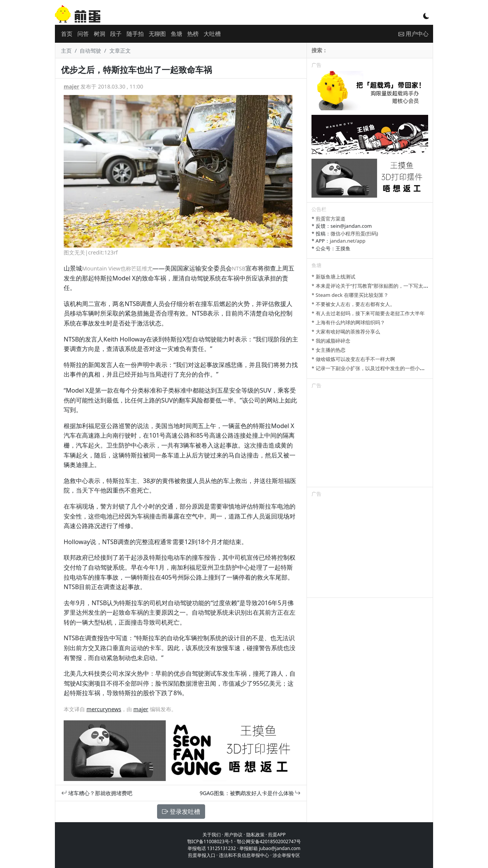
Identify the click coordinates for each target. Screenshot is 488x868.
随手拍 (135, 34)
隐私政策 (255, 835)
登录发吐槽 (181, 812)
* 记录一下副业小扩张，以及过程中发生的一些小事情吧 (373, 368)
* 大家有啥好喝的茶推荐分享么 (346, 332)
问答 (83, 34)
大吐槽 (212, 34)
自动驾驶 (90, 51)
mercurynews (104, 709)
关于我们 (212, 835)
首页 (67, 34)
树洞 (100, 34)
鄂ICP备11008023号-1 (210, 841)
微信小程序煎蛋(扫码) (354, 234)
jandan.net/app (348, 241)
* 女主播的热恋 (328, 350)
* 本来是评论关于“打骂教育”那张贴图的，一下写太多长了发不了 (382, 286)
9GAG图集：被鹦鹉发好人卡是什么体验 (250, 793)
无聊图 (157, 34)
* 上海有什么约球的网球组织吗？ (348, 322)
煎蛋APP (277, 835)
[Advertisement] (370, 439)
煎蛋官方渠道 (331, 219)
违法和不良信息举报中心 (244, 855)
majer (71, 86)
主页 (66, 51)
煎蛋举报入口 (202, 855)
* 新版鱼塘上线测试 (333, 277)
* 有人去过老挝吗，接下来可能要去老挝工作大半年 (368, 313)
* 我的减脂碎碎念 (331, 341)
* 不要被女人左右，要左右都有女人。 (353, 304)
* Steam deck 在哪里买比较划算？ (350, 295)
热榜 (193, 34)
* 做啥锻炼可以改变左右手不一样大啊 (353, 359)
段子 (116, 34)
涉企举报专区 (286, 855)
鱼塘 (177, 34)
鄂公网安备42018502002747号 (269, 841)
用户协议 (233, 835)
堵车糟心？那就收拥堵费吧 (97, 793)
